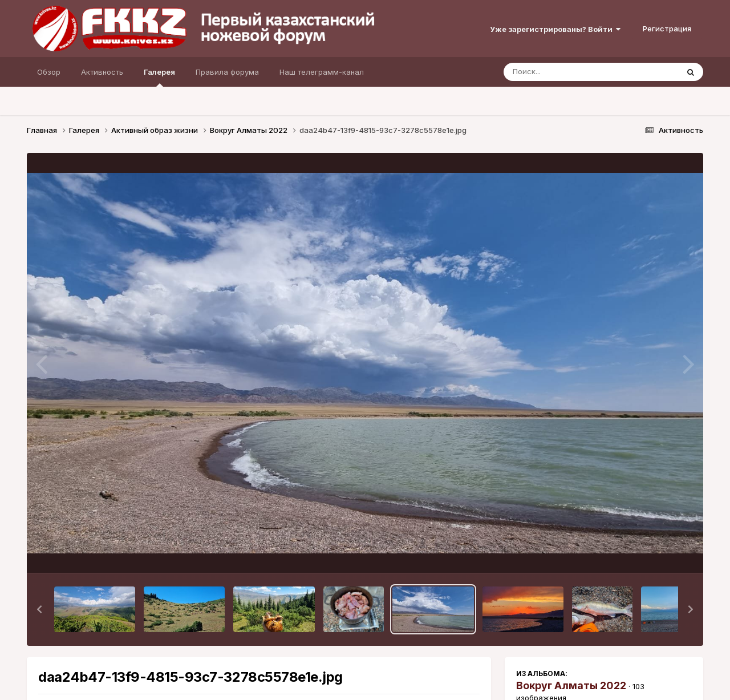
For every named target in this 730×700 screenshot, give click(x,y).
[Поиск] (569, 72)
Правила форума (227, 72)
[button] (39, 609)
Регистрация (667, 29)
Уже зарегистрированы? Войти (555, 29)
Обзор (49, 72)
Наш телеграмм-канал (322, 72)
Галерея (159, 77)
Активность (102, 72)
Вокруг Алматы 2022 (571, 685)
